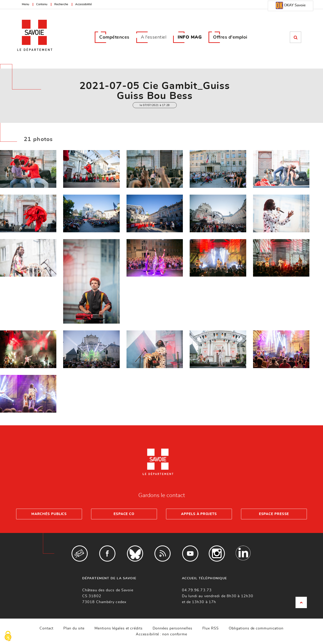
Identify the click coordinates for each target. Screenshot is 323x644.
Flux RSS (211, 628)
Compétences (114, 37)
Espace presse (274, 514)
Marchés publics (49, 514)
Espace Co (124, 514)
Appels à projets (199, 514)
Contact (46, 628)
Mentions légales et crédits (118, 628)
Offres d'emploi (230, 37)
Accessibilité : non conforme (161, 634)
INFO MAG (190, 37)
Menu (25, 4)
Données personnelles (173, 628)
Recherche (61, 4)
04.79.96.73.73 (197, 590)
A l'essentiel (154, 37)
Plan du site (74, 628)
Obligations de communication (256, 628)
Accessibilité (83, 4)
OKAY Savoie (291, 5)
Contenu (42, 4)
